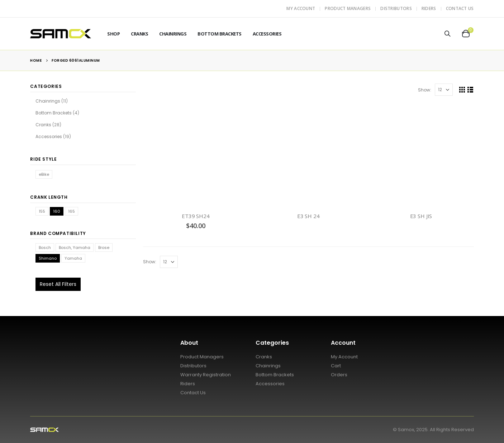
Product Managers (348, 8)
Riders (429, 8)
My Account (301, 8)
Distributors (396, 8)
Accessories (267, 34)
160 (57, 211)
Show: (425, 90)
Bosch (45, 248)
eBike (44, 174)
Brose (104, 248)
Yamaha (73, 258)
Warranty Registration (206, 375)
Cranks (139, 34)
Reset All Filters (58, 284)
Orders (339, 375)
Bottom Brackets (220, 34)
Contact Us (460, 8)
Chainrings (173, 34)
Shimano (48, 258)
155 (42, 211)
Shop (113, 34)
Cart (336, 366)
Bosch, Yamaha (75, 248)
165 (72, 211)
